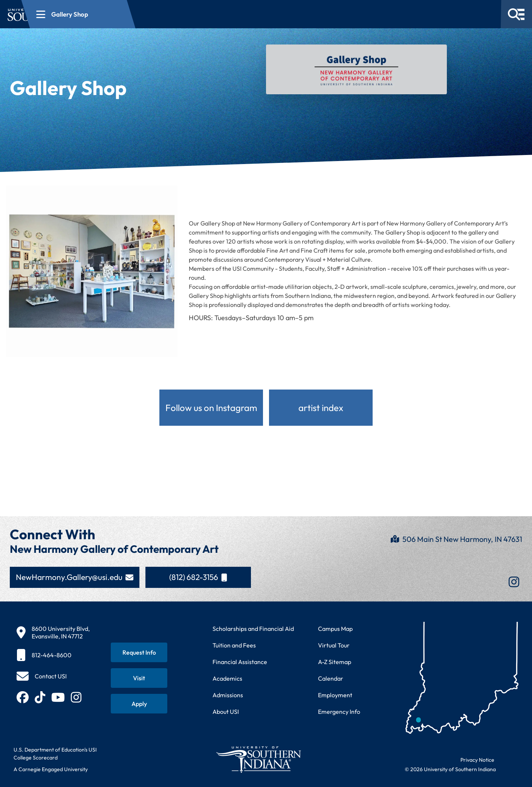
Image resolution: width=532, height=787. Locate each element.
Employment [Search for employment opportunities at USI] (335, 695)
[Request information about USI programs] (139, 652)
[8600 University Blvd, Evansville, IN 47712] (53, 632)
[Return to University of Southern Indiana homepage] (258, 759)
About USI (226, 712)
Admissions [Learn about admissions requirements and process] (228, 695)
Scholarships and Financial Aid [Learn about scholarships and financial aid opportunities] (253, 629)
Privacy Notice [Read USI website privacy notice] (477, 760)
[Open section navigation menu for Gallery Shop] (183, 14)
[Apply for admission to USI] (139, 704)
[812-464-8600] (53, 655)
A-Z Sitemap (335, 662)
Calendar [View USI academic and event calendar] (331, 678)
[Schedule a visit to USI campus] (139, 678)
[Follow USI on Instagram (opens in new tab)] (76, 697)
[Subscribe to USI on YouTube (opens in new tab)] (58, 697)
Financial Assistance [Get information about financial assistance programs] (240, 662)
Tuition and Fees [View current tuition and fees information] (234, 645)
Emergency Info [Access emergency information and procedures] (339, 712)
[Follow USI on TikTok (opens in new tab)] (40, 697)
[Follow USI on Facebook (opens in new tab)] (23, 697)
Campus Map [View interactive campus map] (335, 629)
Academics (227, 678)
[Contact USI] (42, 676)
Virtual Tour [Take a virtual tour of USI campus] (334, 645)
